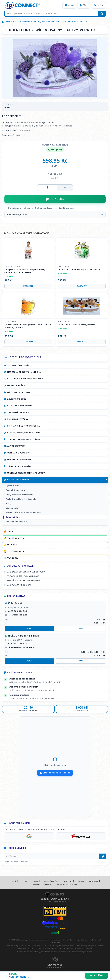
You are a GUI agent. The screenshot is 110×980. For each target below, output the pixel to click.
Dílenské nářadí (16, 386)
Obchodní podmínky (51, 881)
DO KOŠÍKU (55, 199)
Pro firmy (68, 881)
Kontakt (25, 881)
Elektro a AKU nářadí (20, 406)
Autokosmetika (16, 446)
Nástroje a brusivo (19, 393)
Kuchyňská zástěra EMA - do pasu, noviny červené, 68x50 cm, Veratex (25, 271)
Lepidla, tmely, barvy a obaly (24, 433)
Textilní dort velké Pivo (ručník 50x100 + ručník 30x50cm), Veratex (28, 327)
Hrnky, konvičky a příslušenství (20, 495)
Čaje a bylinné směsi (15, 491)
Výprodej (13, 558)
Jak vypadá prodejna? (19, 585)
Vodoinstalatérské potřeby (24, 440)
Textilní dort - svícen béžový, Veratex (77, 325)
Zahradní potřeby (18, 420)
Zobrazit (28, 287)
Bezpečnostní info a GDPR (67, 885)
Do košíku (96, 976)
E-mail (81, 629)
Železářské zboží (17, 399)
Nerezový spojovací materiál (24, 372)
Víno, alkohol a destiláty (17, 522)
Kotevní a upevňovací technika (25, 379)
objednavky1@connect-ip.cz (22, 648)
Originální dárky (51, 22)
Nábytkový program (19, 460)
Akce (10, 532)
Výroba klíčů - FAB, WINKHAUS (23, 577)
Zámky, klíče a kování (19, 467)
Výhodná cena (16, 539)
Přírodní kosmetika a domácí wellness (23, 513)
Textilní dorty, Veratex (75, 22)
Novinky (12, 545)
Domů (14, 881)
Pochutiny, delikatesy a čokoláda (21, 500)
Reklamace (94, 881)
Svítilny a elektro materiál (23, 426)
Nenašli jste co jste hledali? (24, 581)
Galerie (81, 881)
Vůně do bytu (12, 509)
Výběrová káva (12, 486)
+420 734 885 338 (17, 644)
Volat (30, 629)
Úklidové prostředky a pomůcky (26, 473)
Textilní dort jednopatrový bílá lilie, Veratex (80, 270)
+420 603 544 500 (17, 611)
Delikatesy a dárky (29, 22)
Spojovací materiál (18, 366)
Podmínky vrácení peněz (42, 885)
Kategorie (11, 22)
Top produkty (16, 552)
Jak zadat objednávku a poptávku (26, 572)
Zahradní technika (18, 413)
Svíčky (9, 504)
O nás (36, 881)
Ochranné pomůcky (18, 453)
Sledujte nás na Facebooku (55, 773)
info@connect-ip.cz (18, 615)
